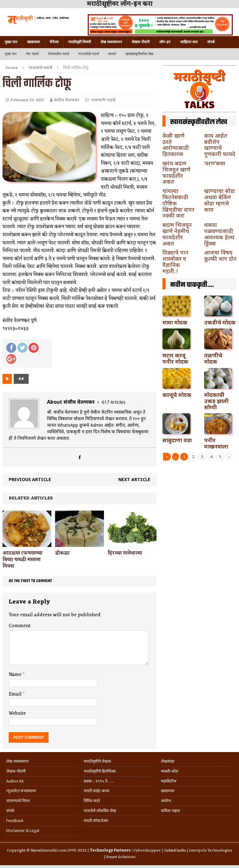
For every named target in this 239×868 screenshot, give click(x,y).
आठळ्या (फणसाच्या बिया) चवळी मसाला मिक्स (22, 560)
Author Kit (15, 781)
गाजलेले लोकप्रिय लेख (100, 811)
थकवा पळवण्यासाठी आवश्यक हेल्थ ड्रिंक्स (219, 234)
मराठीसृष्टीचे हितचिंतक (100, 771)
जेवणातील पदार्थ (59, 54)
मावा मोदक (175, 322)
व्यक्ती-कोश (170, 771)
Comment (20, 626)
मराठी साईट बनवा (96, 791)
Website (17, 714)
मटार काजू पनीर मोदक (175, 358)
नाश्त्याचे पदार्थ (103, 100)
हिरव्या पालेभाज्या (125, 553)
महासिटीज (169, 781)
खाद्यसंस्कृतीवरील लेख (139, 54)
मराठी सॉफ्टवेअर (96, 821)
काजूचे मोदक (177, 395)
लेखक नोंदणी (141, 42)
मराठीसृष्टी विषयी (80, 42)
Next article (134, 479)
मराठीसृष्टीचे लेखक (97, 761)
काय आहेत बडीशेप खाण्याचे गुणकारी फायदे (220, 145)
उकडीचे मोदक (220, 322)
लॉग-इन (165, 42)
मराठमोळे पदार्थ (89, 54)
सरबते (112, 54)
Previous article (30, 479)
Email (16, 694)
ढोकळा (62, 553)
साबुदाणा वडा (177, 440)
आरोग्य (166, 801)
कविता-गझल (170, 811)
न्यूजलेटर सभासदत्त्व (21, 791)
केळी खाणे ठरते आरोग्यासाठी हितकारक (176, 145)
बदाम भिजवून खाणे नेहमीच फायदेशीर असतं (177, 234)
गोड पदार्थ (32, 54)
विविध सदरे (92, 801)
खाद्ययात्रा (33, 42)
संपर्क (211, 42)
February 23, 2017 (27, 100)
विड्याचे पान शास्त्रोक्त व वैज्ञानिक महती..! (175, 262)
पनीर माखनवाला (216, 443)
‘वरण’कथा (215, 163)
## (21, 379)
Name (16, 675)
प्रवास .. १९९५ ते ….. (99, 781)
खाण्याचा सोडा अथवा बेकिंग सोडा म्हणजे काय (220, 200)
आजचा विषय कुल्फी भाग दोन (220, 255)
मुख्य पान (11, 42)
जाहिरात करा (189, 42)
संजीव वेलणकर (67, 100)
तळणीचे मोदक (213, 358)
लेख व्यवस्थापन (111, 42)
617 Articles (114, 402)
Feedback (15, 821)
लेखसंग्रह (168, 761)
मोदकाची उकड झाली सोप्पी (216, 401)
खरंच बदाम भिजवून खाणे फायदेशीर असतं (176, 172)
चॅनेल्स (54, 42)
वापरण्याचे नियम (18, 801)
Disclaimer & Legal (23, 831)
